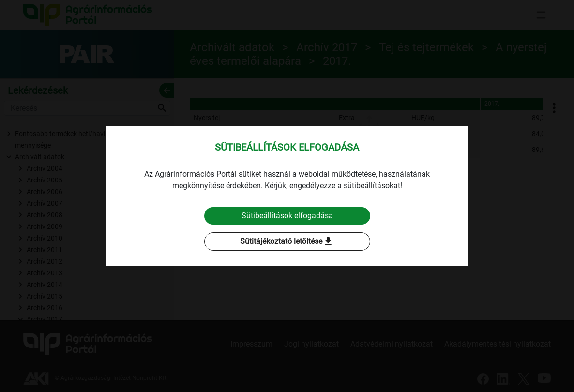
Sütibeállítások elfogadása (287, 216)
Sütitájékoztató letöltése (287, 241)
